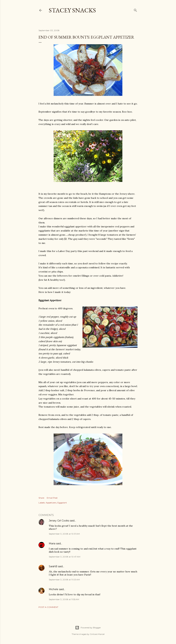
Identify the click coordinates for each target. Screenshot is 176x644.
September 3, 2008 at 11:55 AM (64, 599)
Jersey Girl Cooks (59, 521)
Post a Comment (48, 607)
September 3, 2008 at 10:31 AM (64, 534)
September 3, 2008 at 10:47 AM (65, 557)
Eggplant (62, 503)
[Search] (135, 10)
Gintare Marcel (97, 634)
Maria (52, 543)
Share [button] (41, 498)
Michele (54, 589)
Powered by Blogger (88, 628)
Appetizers (51, 503)
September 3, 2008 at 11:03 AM (64, 580)
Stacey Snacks (72, 10)
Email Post (52, 498)
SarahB (53, 566)
